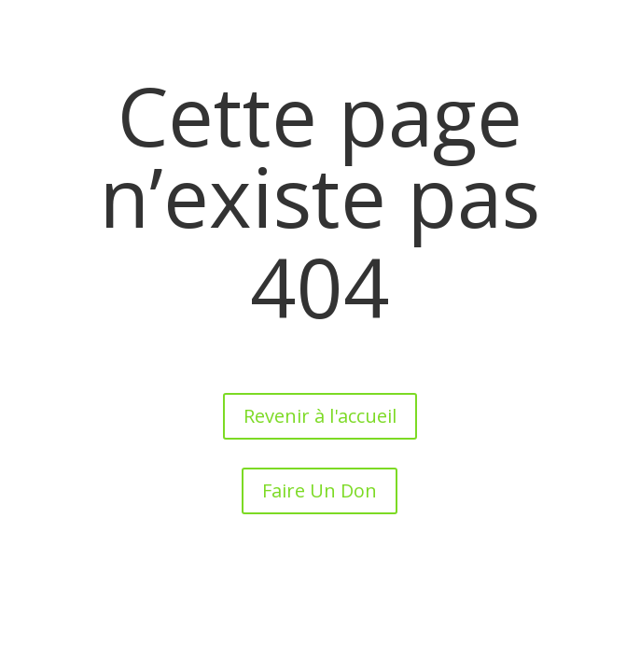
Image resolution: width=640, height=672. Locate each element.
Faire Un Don (320, 490)
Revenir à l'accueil (320, 416)
